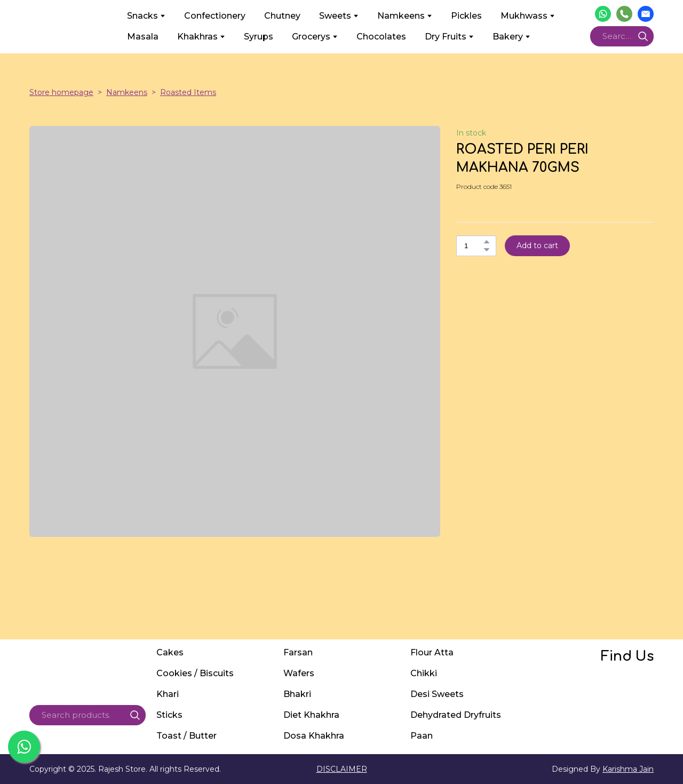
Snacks (142, 16)
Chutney (282, 16)
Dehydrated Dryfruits (456, 715)
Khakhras (197, 37)
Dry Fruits (446, 37)
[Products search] (622, 36)
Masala (143, 37)
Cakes (170, 652)
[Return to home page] (70, 26)
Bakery (508, 37)
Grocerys (311, 37)
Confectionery (215, 16)
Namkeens (401, 16)
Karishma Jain (628, 769)
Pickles (466, 16)
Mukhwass (524, 16)
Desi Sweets (437, 694)
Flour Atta (432, 652)
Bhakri (297, 694)
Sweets (335, 16)
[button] (603, 14)
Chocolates (381, 37)
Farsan (298, 652)
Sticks (169, 715)
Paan (422, 736)
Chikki (424, 673)
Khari (168, 694)
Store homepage (61, 92)
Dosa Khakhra (314, 736)
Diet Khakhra (311, 715)
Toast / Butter (186, 736)
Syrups (259, 37)
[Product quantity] (474, 246)
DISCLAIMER (342, 769)
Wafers (299, 673)
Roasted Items (188, 92)
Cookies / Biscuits (195, 673)
